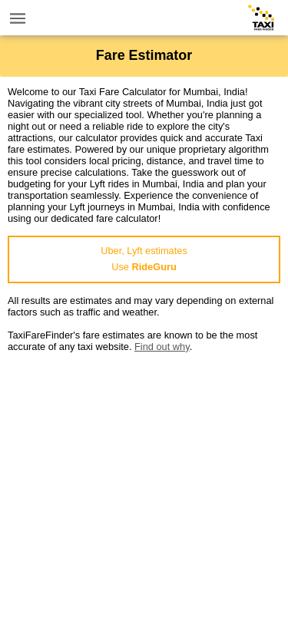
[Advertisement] (144, 496)
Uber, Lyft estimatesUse (144, 259)
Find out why (162, 347)
